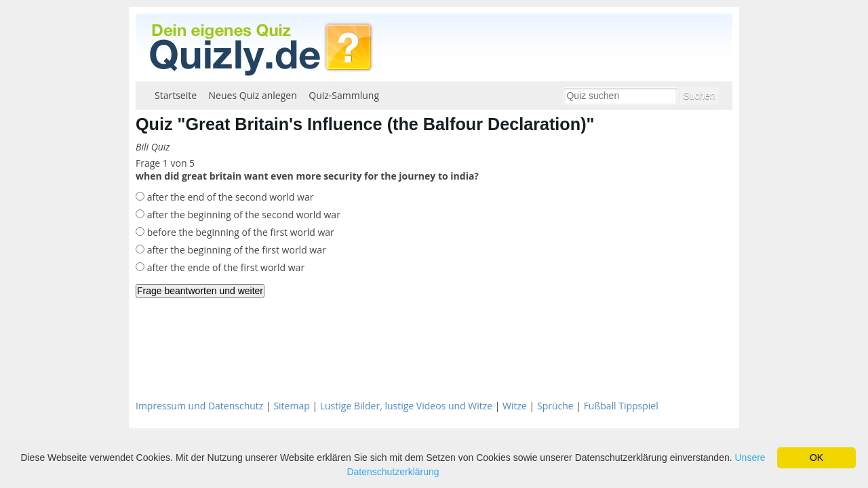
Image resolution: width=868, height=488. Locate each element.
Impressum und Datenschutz (199, 406)
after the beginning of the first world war (235, 250)
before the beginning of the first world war (239, 232)
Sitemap (291, 406)
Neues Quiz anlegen (253, 95)
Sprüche (555, 406)
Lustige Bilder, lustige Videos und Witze (406, 406)
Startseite (176, 95)
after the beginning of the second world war (242, 215)
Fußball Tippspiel (621, 406)
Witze (515, 406)
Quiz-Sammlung (344, 95)
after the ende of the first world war (224, 267)
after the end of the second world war (229, 197)
